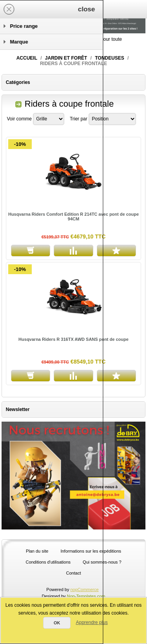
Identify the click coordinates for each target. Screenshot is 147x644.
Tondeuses (109, 58)
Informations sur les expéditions (91, 551)
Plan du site (37, 551)
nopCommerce (85, 589)
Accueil (27, 58)
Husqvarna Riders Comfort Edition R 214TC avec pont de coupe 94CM (73, 216)
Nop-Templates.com (86, 596)
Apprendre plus (92, 622)
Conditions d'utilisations (48, 562)
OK (57, 623)
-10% (20, 144)
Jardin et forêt (66, 58)
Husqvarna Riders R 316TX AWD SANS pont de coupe (73, 339)
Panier (93, 9)
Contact (74, 573)
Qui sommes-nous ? (102, 562)
